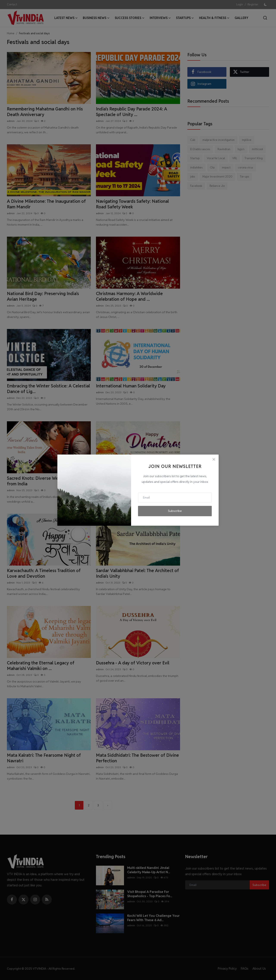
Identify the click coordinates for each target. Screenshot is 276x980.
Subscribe (175, 511)
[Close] (214, 459)
